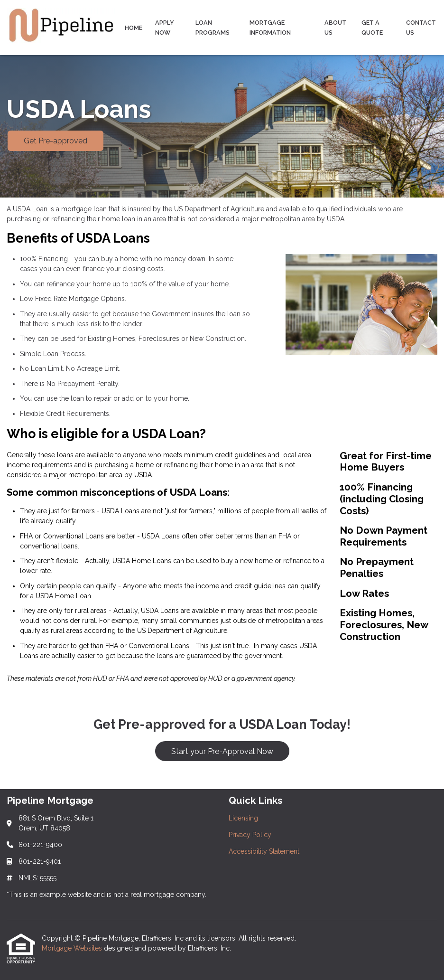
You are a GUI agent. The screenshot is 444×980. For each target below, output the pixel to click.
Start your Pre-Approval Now (222, 751)
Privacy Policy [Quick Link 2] (250, 835)
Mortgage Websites (73, 948)
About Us (335, 28)
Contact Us (421, 28)
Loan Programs (213, 28)
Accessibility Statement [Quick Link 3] (264, 851)
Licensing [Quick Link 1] (243, 818)
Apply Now (165, 28)
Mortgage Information (270, 28)
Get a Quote (372, 28)
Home (134, 28)
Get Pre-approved (55, 141)
